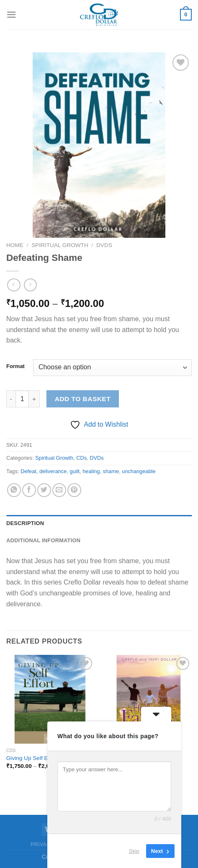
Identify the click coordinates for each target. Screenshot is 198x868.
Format (15, 366)
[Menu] (11, 14)
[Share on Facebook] (29, 490)
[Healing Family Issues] (147, 699)
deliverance (53, 471)
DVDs (104, 245)
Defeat (28, 471)
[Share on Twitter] (44, 490)
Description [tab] (25, 523)
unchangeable (139, 471)
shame (111, 471)
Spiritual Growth (60, 245)
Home (15, 245)
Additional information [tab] (43, 540)
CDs (81, 458)
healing (91, 471)
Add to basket (83, 399)
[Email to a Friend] (59, 490)
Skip (134, 851)
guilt (75, 471)
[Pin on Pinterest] (74, 490)
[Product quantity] (22, 399)
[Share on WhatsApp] (14, 490)
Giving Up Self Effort (32, 758)
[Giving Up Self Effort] (51, 699)
